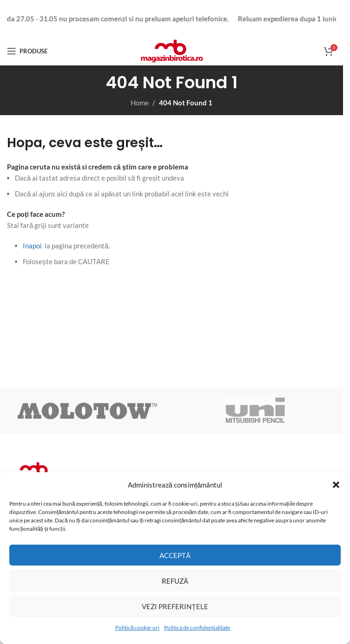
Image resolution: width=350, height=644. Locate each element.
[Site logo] (172, 50)
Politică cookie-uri (138, 628)
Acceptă (175, 555)
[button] (336, 485)
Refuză (175, 581)
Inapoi (32, 246)
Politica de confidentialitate (197, 628)
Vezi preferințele (175, 606)
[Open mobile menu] (27, 51)
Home (140, 103)
